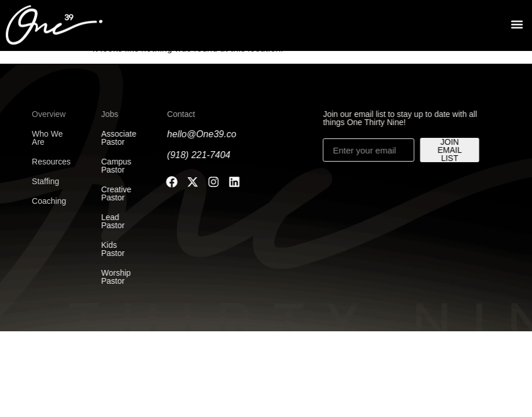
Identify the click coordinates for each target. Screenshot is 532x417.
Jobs (105, 114)
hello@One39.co (197, 134)
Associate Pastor (114, 138)
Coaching (40, 201)
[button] (517, 22)
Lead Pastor (108, 221)
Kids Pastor (108, 249)
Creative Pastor (111, 193)
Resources (43, 162)
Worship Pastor (111, 277)
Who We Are (38, 138)
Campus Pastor (111, 166)
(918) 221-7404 (194, 155)
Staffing (37, 181)
